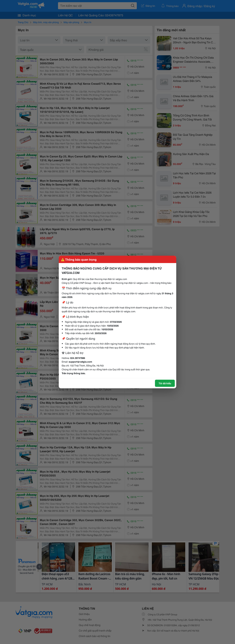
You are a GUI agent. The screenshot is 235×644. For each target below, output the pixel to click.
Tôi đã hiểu (165, 383)
